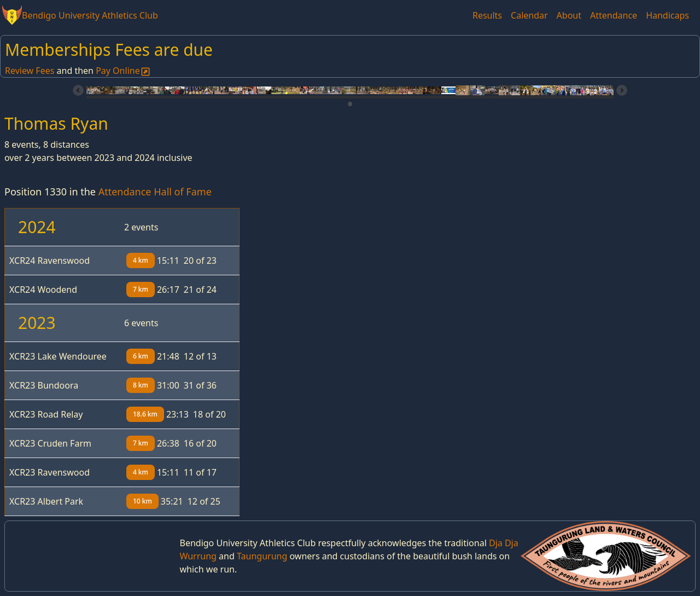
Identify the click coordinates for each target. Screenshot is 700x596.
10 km (142, 501)
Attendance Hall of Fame (155, 192)
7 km (141, 289)
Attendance (614, 15)
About (569, 15)
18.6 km (145, 414)
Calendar (529, 15)
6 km (141, 356)
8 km (141, 385)
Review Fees (30, 71)
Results (487, 15)
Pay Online (123, 71)
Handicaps (667, 15)
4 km (141, 260)
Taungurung (262, 556)
